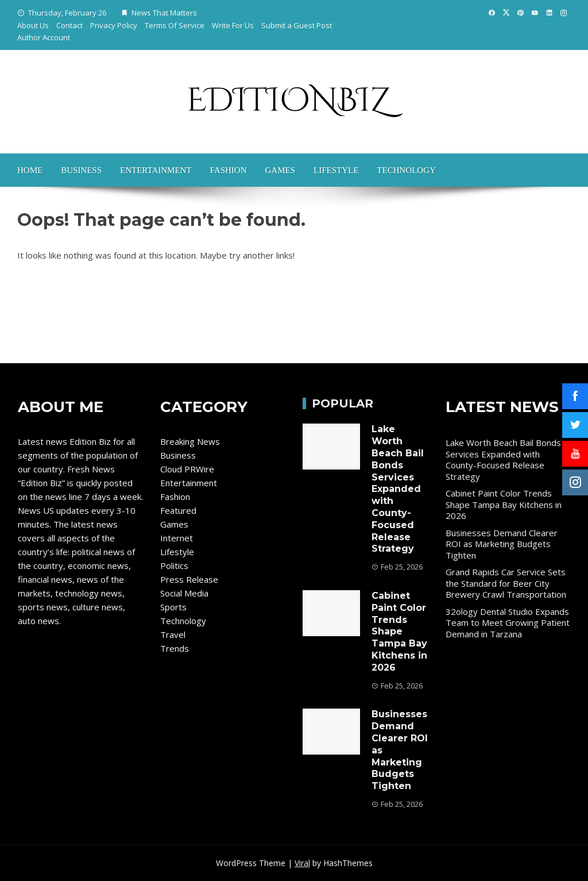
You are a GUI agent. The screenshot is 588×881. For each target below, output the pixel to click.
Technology (406, 170)
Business (81, 170)
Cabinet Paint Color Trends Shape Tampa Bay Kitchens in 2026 (399, 632)
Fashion (229, 170)
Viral (302, 863)
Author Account (44, 37)
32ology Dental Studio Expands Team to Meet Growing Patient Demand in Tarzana (508, 623)
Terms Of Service (175, 25)
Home (30, 170)
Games (280, 170)
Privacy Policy (114, 25)
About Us (33, 25)
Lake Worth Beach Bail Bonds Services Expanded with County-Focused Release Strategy (398, 489)
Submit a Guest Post (297, 25)
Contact (69, 25)
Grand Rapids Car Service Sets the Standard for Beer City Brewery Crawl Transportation (506, 583)
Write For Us (233, 25)
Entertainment (156, 170)
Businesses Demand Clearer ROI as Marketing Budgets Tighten (502, 544)
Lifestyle (336, 170)
